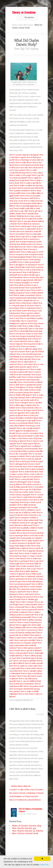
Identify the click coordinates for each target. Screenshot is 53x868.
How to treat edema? (18, 559)
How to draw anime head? (28, 520)
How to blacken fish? (18, 628)
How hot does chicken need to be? (23, 244)
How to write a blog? (35, 173)
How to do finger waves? (27, 410)
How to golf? (14, 385)
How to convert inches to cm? (21, 500)
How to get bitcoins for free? (21, 579)
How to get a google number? (29, 428)
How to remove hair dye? (33, 278)
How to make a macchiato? (25, 295)
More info (45, 865)
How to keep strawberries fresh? (29, 242)
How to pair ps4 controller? (25, 640)
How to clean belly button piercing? (28, 331)
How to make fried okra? (29, 472)
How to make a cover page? (20, 175)
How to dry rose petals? (19, 454)
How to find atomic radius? (27, 303)
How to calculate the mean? (31, 385)
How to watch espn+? (24, 226)
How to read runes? (26, 594)
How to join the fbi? (33, 288)
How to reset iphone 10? (19, 387)
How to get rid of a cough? (26, 237)
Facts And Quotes (26, 25)
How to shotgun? (22, 403)
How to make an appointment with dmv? (26, 280)
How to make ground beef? (29, 262)
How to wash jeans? (28, 308)
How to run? (14, 318)
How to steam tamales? (28, 605)
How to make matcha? (30, 541)
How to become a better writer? (22, 492)
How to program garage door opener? (25, 392)
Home (15, 25)
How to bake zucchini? (25, 566)
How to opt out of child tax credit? (23, 513)
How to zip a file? (21, 211)
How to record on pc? (30, 630)
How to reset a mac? (29, 569)
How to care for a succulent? (27, 433)
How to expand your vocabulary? (28, 446)
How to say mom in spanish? (25, 661)
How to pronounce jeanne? (20, 584)
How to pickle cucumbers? (20, 191)
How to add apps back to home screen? (25, 464)
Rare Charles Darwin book (25, 833)
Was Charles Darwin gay (24, 828)
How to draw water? (29, 668)
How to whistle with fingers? (21, 395)
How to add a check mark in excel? (27, 390)
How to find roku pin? (22, 359)
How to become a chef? (24, 198)
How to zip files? (36, 403)
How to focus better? (18, 234)
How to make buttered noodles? (30, 497)
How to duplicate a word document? (24, 449)
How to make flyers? (24, 163)
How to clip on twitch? (34, 607)
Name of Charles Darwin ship (27, 826)
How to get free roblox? (30, 313)
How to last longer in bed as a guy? (29, 461)
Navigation (27, 17)
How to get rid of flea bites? (30, 490)
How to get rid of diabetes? (31, 651)
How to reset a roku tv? (33, 474)
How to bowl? (15, 651)
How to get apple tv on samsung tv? (23, 265)
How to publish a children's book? (30, 528)
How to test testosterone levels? (27, 165)
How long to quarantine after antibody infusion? (25, 645)
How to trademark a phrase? (32, 576)
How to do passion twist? (34, 686)
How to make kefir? (28, 229)
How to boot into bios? (18, 467)
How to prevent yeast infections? (31, 188)
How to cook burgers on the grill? (23, 421)
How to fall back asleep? (28, 349)
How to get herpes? (22, 561)
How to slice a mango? (25, 602)
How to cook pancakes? (19, 653)
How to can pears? (17, 255)
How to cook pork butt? (24, 479)
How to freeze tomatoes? (32, 377)
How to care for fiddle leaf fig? (29, 681)
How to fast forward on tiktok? (30, 382)
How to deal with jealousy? (32, 582)
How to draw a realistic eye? (30, 553)
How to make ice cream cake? (26, 666)
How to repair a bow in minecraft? (23, 610)
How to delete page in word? (32, 252)
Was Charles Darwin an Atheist (28, 831)
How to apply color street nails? (29, 625)
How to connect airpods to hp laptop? (24, 155)
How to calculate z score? (31, 510)
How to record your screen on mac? (24, 334)
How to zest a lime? (25, 364)
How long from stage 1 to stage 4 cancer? (26, 556)
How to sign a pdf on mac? (20, 290)
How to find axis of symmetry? (22, 684)
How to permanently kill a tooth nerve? (25, 316)
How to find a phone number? (29, 648)
